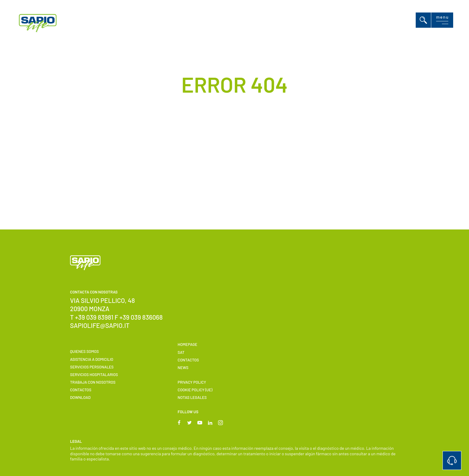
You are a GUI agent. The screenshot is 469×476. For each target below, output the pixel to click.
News (183, 368)
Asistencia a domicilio (92, 359)
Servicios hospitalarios (94, 375)
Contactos (81, 390)
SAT (181, 352)
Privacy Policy (192, 382)
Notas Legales (192, 397)
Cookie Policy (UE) (195, 390)
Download (80, 397)
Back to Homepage (227, 173)
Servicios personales (92, 367)
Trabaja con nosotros (93, 382)
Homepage (187, 344)
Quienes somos (84, 351)
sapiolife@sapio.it (100, 325)
